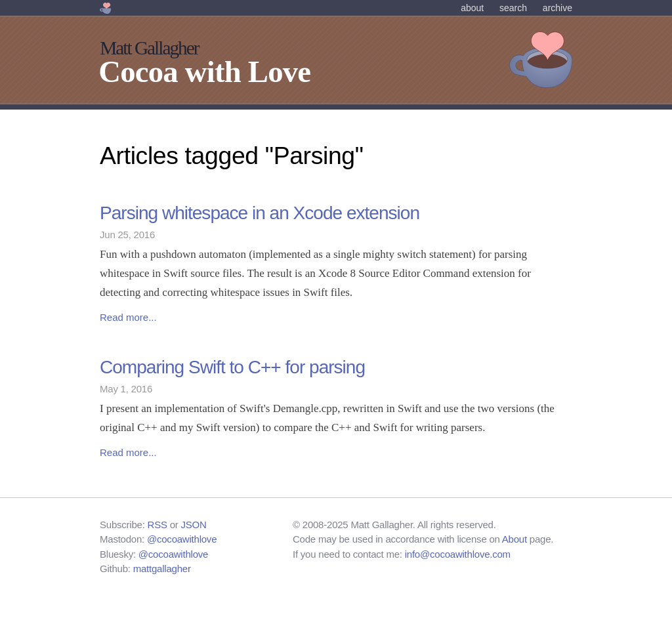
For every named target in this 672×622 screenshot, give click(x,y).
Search (513, 8)
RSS (157, 525)
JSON (194, 525)
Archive (557, 8)
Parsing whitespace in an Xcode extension (260, 213)
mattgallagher (162, 569)
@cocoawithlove (182, 539)
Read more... (128, 317)
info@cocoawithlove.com (458, 554)
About (472, 8)
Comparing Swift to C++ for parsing (232, 367)
